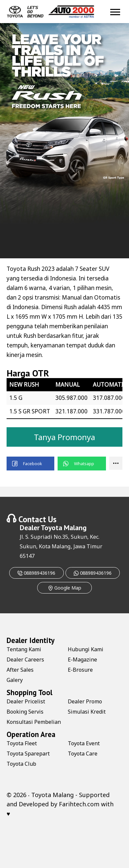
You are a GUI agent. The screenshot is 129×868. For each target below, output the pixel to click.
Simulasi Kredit (87, 712)
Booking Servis (25, 712)
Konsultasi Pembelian (34, 722)
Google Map (65, 588)
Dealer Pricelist (26, 701)
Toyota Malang (64, 528)
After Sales (20, 670)
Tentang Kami (24, 649)
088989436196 (36, 573)
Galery (15, 680)
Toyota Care (83, 754)
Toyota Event (84, 743)
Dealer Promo (85, 701)
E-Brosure (80, 670)
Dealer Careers (25, 659)
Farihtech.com (79, 804)
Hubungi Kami (86, 649)
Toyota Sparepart (28, 754)
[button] (30, 464)
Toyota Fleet (22, 743)
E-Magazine (82, 659)
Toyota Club (21, 764)
